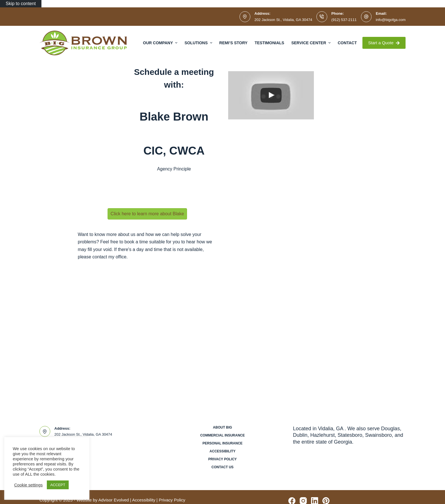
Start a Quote (384, 43)
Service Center (311, 43)
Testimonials (269, 43)
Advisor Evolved (114, 500)
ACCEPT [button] (58, 485)
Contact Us (222, 467)
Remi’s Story (234, 43)
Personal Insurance (222, 443)
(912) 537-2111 (344, 20)
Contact (347, 43)
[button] (147, 214)
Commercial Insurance (222, 435)
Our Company (161, 43)
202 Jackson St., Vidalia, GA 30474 (284, 20)
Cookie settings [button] (28, 485)
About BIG (222, 427)
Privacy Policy (222, 459)
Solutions (199, 43)
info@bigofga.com (391, 20)
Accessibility (222, 451)
